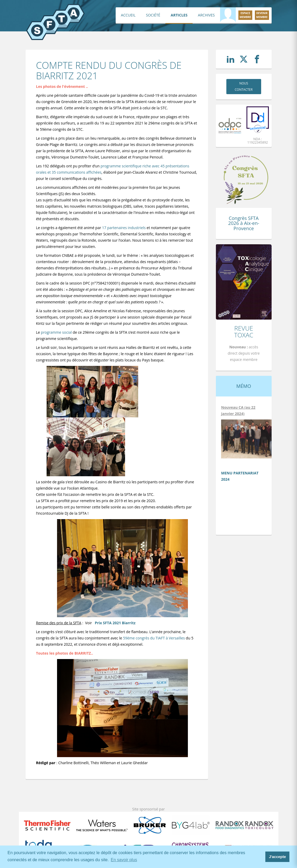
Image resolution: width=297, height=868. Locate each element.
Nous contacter (244, 86)
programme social (57, 332)
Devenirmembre (262, 15)
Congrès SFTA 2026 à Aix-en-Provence (244, 223)
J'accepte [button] (278, 857)
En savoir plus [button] (124, 860)
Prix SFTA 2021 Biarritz (115, 623)
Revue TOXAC (244, 331)
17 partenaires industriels (124, 228)
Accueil (128, 15)
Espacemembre (245, 15)
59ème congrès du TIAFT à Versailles (154, 638)
